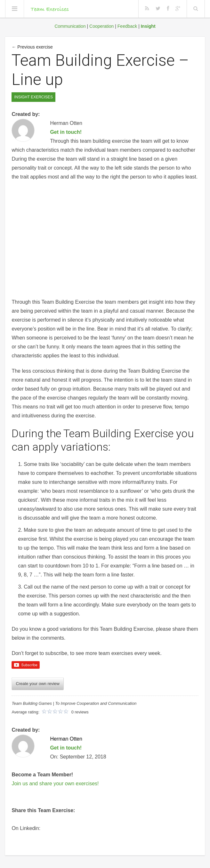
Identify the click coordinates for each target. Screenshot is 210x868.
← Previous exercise (32, 47)
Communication (70, 26)
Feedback (127, 26)
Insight (148, 26)
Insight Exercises (33, 97)
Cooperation (101, 26)
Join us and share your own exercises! (55, 784)
